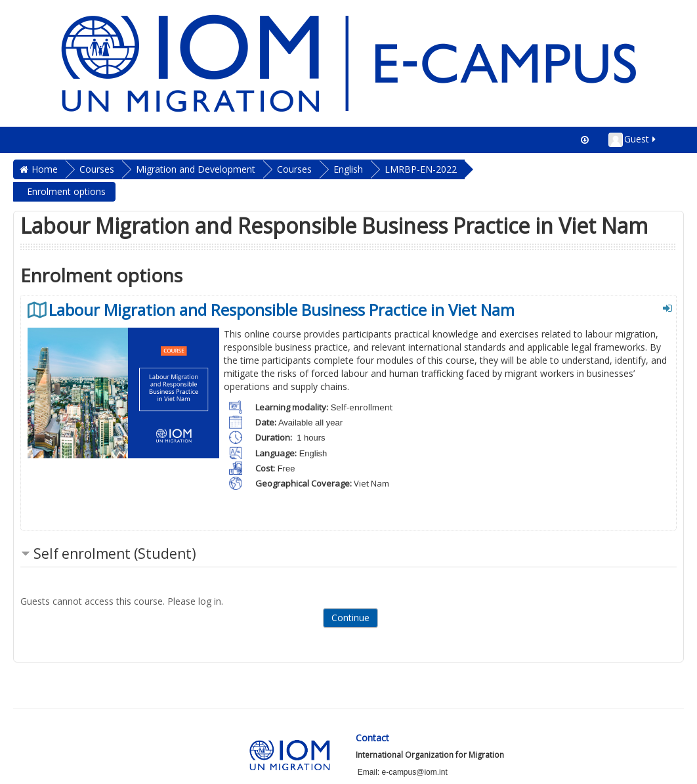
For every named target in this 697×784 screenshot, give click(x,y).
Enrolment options (66, 191)
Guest (633, 140)
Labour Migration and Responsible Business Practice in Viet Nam (282, 310)
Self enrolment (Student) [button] (115, 554)
